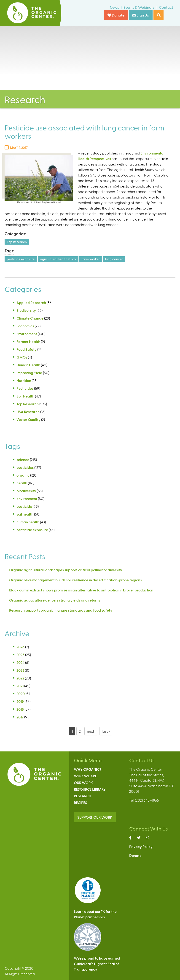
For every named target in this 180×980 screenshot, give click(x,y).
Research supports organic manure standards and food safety (61, 610)
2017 (20, 717)
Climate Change (30, 318)
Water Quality (28, 419)
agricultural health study (58, 259)
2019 (20, 701)
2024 (20, 662)
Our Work (83, 783)
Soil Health (25, 396)
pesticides (25, 467)
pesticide (24, 506)
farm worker (91, 259)
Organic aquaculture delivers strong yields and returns (55, 600)
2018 (20, 709)
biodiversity (26, 491)
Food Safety (27, 349)
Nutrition (24, 380)
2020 (21, 694)
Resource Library (90, 789)
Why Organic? (87, 769)
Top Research (17, 242)
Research (83, 796)
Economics (25, 326)
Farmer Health (28, 341)
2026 (20, 647)
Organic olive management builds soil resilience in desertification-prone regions (75, 580)
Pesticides (25, 388)
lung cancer (114, 259)
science (23, 460)
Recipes (81, 802)
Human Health (28, 365)
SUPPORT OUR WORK (95, 817)
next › (91, 731)
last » (106, 731)
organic (23, 475)
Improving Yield (29, 373)
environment (27, 498)
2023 (20, 670)
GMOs (22, 357)
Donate (116, 15)
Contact (166, 7)
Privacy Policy (141, 846)
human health (28, 522)
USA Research (28, 412)
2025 (20, 655)
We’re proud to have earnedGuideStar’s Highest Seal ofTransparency (97, 964)
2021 (20, 686)
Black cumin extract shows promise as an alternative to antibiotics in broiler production (81, 590)
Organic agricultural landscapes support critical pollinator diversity (66, 570)
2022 (20, 678)
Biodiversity (26, 310)
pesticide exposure (21, 259)
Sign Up (141, 15)
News (114, 7)
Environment (27, 334)
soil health (25, 514)
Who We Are (85, 776)
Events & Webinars (139, 7)
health (22, 483)
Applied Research (31, 302)
